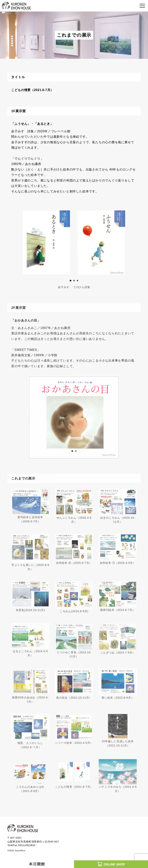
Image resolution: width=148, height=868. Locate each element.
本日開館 (37, 864)
